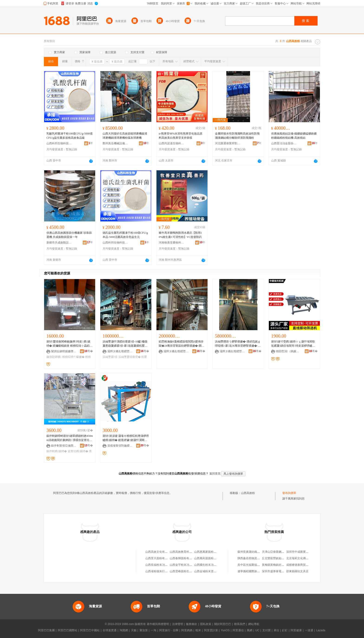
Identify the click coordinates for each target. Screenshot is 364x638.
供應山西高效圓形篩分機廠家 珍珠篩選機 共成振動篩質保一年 (69, 235)
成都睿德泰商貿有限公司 (302, 565)
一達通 (309, 630)
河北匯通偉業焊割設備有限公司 (228, 143)
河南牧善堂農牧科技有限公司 (172, 243)
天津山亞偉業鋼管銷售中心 (279, 552)
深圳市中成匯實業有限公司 (303, 552)
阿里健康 (296, 630)
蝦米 (198, 630)
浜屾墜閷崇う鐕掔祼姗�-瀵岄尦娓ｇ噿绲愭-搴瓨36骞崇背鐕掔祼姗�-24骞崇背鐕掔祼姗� (238, 344)
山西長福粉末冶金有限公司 (162, 565)
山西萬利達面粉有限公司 (209, 558)
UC (257, 630)
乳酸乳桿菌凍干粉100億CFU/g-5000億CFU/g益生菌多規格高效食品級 (70, 136)
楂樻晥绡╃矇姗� (73, 357)
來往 (276, 630)
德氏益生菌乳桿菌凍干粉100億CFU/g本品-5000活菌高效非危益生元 (125, 235)
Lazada (321, 630)
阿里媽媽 (187, 630)
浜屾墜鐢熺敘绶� (130, 357)
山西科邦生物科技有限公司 (59, 143)
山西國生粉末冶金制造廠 (209, 565)
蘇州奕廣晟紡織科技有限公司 (256, 552)
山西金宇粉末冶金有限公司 (186, 565)
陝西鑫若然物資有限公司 (253, 558)
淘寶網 (124, 630)
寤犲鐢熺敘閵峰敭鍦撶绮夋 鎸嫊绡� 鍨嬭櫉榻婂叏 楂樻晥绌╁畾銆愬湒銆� (69, 344)
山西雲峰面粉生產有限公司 (186, 571)
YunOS (225, 630)
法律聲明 (178, 624)
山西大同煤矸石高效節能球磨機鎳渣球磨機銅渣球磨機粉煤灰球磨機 (125, 136)
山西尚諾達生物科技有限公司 (172, 143)
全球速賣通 (110, 630)
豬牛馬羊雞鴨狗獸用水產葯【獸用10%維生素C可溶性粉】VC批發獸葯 (180, 235)
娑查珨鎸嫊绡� (78, 451)
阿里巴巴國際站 (68, 630)
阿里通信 (238, 630)
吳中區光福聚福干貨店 (251, 565)
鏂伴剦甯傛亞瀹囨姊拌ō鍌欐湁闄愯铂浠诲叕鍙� (64, 446)
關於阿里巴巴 (223, 624)
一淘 (153, 630)
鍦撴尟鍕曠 (54, 357)
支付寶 (266, 630)
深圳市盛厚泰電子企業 (276, 571)
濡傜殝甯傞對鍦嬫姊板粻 (120, 446)
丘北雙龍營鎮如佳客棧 (276, 558)
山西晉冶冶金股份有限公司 (284, 143)
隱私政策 (206, 624)
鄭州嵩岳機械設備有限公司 (115, 143)
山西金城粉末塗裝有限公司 (211, 571)
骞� (89, 351)
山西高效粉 (248, 493)
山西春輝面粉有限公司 (184, 558)
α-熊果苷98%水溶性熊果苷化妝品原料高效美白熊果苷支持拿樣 (181, 136)
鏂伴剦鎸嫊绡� (57, 451)
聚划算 (144, 630)
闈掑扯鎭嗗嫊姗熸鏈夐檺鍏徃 (64, 351)
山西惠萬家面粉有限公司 (209, 552)
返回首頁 (215, 474)
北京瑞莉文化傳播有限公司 (303, 558)
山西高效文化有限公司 (159, 552)
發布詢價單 (289, 493)
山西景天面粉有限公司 (159, 558)
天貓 (134, 630)
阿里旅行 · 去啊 (169, 630)
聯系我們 (240, 624)
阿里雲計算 (211, 630)
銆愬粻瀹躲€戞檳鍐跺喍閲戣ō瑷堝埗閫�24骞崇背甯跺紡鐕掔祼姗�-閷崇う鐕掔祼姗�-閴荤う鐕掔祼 (182, 344)
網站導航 (254, 624)
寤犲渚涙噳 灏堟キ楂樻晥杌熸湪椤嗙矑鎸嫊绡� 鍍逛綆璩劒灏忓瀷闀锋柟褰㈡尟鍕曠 (126, 438)
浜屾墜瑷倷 (110, 357)
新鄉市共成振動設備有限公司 (59, 243)
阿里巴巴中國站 (90, 630)
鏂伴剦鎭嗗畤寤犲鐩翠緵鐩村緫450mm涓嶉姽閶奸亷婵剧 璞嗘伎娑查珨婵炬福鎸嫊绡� (70, 438)
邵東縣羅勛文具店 (297, 571)
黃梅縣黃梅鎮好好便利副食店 (280, 565)
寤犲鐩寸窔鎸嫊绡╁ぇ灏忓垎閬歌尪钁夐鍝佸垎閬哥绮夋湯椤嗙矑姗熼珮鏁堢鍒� (293, 344)
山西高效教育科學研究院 (185, 552)
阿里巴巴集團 (46, 630)
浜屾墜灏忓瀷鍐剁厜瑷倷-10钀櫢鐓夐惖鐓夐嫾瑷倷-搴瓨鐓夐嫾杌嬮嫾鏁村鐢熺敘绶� (125, 344)
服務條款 (192, 624)
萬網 (250, 630)
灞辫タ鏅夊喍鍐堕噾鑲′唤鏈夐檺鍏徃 (120, 351)
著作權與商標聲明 (158, 624)
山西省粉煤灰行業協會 (159, 571)
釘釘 (285, 630)
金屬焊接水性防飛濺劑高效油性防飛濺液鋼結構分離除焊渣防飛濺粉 (237, 136)
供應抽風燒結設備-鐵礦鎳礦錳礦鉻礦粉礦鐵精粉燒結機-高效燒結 (294, 136)
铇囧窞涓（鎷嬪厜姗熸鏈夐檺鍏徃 (289, 351)
